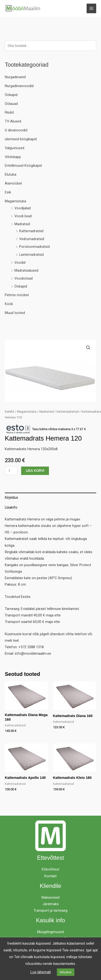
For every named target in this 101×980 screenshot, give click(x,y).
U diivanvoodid (16, 130)
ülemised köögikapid (21, 139)
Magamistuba (15, 201)
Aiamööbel (13, 183)
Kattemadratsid (31, 231)
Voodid (20, 263)
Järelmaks (51, 904)
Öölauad (11, 104)
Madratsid (22, 224)
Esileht (9, 412)
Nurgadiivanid (15, 77)
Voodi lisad (23, 216)
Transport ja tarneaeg (50, 910)
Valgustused (15, 148)
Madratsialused (26, 270)
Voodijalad (23, 208)
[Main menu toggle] (91, 8)
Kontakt (50, 876)
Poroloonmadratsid (34, 247)
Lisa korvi (35, 471)
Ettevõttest (50, 869)
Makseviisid (50, 897)
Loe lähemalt (41, 972)
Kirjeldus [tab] (11, 498)
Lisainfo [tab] (11, 507)
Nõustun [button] (66, 972)
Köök (9, 304)
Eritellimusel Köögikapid (23, 166)
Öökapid (11, 95)
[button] (88, 348)
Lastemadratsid (31, 255)
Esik (8, 192)
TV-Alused (13, 121)
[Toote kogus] (11, 471)
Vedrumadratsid (32, 239)
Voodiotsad (24, 278)
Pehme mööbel (17, 295)
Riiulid (9, 112)
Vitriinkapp (13, 157)
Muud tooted (15, 313)
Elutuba (11, 174)
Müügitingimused (50, 932)
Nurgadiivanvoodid (19, 86)
